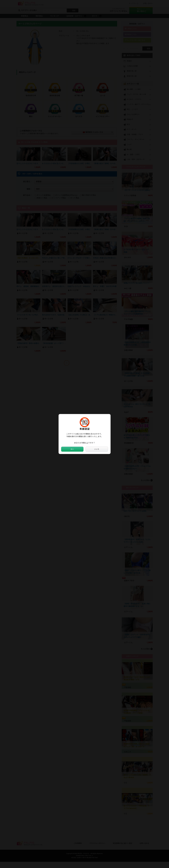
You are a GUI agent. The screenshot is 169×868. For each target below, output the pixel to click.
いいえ (97, 449)
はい (72, 449)
